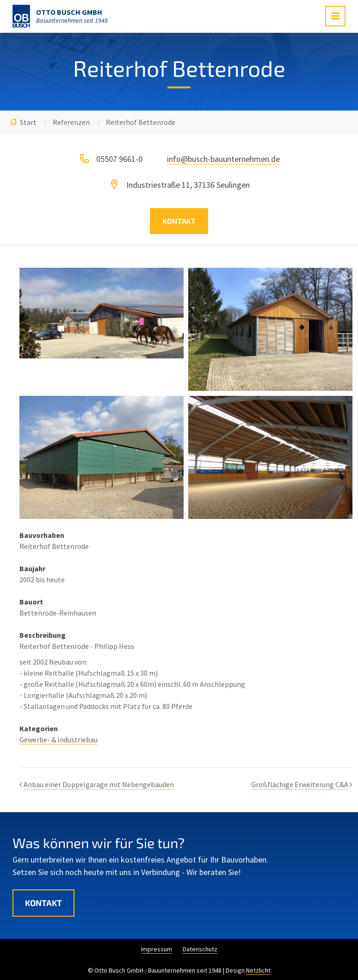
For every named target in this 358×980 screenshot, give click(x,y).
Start (28, 122)
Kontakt (179, 221)
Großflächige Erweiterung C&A (300, 784)
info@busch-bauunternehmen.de (223, 159)
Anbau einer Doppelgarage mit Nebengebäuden (99, 784)
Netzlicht (258, 970)
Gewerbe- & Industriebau (59, 740)
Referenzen (71, 122)
